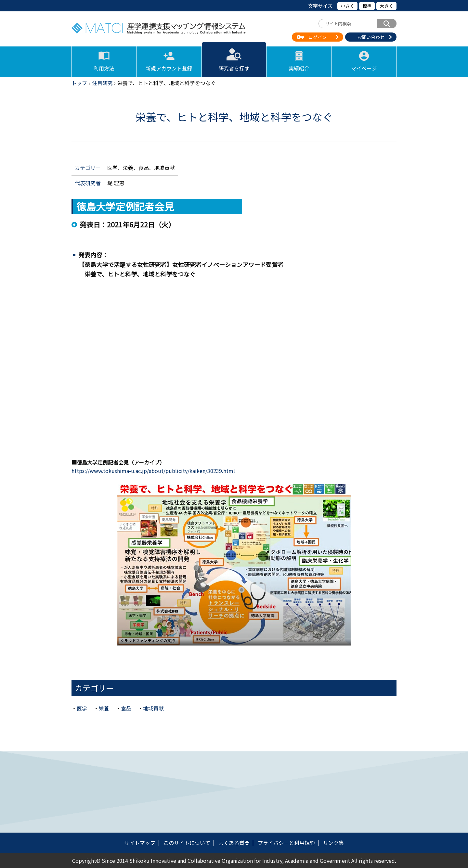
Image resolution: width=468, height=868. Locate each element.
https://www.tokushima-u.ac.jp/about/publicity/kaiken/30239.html (153, 471)
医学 (82, 708)
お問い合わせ (371, 37)
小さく (347, 6)
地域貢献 (153, 708)
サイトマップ (140, 843)
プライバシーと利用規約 (286, 843)
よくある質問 (234, 843)
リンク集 (333, 843)
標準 (367, 6)
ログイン (318, 37)
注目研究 (102, 83)
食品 (126, 708)
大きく (386, 6)
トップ (79, 83)
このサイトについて (187, 843)
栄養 (104, 708)
